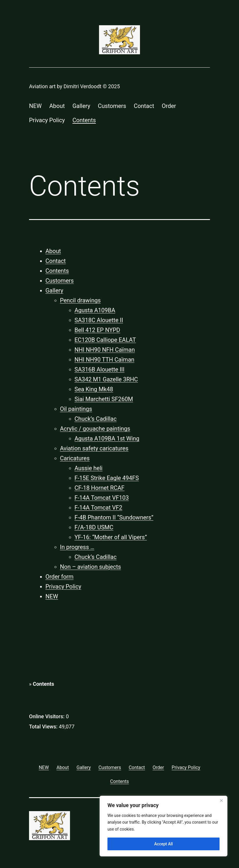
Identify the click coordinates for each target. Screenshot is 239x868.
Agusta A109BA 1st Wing (107, 438)
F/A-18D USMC (94, 527)
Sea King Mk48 (94, 389)
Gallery (81, 106)
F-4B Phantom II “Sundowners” (114, 517)
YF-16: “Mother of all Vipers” (111, 537)
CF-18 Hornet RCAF (100, 488)
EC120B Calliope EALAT (105, 340)
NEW (35, 106)
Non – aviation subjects (91, 567)
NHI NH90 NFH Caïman (105, 350)
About (57, 106)
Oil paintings (76, 409)
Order (169, 106)
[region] (163, 826)
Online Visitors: (47, 716)
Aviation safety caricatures (94, 448)
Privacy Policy (47, 120)
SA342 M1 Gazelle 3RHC (106, 379)
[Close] (221, 801)
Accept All (163, 844)
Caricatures (75, 458)
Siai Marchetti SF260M (104, 399)
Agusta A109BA (95, 310)
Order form (60, 577)
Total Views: (44, 727)
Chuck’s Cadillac (96, 419)
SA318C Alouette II (99, 320)
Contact (144, 106)
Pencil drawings (80, 300)
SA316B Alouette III (100, 369)
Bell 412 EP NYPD (97, 330)
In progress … (77, 547)
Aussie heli (89, 468)
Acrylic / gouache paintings (95, 429)
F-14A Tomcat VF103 (102, 498)
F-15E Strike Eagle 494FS (107, 478)
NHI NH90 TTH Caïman (105, 360)
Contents (84, 120)
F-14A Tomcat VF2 (98, 508)
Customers (112, 106)
